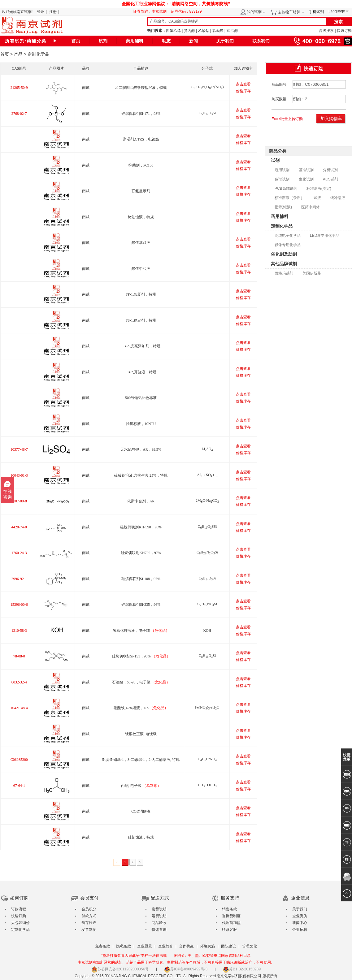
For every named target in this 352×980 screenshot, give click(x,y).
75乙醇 (232, 31)
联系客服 (229, 930)
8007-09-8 (19, 501)
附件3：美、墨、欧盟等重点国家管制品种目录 (213, 956)
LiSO (207, 449)
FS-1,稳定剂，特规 (141, 320)
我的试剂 (254, 12)
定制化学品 (282, 226)
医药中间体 (311, 207)
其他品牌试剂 (284, 264)
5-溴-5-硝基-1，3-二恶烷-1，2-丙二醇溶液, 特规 (141, 760)
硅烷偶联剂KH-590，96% (141, 527)
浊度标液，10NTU (141, 424)
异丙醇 (189, 31)
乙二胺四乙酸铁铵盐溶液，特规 (141, 88)
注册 (53, 12)
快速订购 (344, 31)
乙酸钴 (204, 31)
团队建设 (228, 946)
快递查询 (159, 930)
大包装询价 (20, 923)
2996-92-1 (19, 579)
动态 (166, 41)
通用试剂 (282, 170)
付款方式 (89, 916)
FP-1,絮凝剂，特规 (141, 294)
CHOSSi (207, 527)
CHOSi (207, 113)
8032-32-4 (19, 682)
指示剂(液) (283, 207)
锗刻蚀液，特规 (141, 217)
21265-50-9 (19, 88)
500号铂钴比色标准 (141, 398)
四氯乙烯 (173, 31)
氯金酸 (218, 31)
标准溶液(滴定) (319, 189)
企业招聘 (300, 930)
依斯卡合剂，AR (141, 501)
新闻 (193, 41)
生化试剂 (306, 179)
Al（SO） (207, 475)
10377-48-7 (19, 449)
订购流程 (19, 909)
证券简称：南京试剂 (151, 11)
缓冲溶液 (338, 198)
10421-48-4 (19, 708)
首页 (76, 41)
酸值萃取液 (141, 243)
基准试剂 (306, 170)
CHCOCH (207, 785)
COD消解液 (141, 811)
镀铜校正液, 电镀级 (141, 734)
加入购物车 (331, 119)
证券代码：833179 (186, 11)
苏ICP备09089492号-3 (186, 969)
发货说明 (159, 909)
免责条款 (102, 946)
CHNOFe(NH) (207, 87)
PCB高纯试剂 (286, 189)
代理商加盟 (231, 923)
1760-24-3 (19, 553)
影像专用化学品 (288, 245)
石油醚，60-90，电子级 (141, 682)
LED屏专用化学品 (325, 236)
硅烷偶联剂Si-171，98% (141, 114)
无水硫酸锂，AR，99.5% (141, 449)
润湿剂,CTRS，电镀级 (141, 139)
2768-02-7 (19, 114)
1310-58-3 (19, 631)
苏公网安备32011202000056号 (120, 969)
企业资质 (300, 916)
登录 (41, 12)
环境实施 (207, 946)
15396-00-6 (19, 605)
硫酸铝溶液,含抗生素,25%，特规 (141, 475)
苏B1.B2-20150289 (242, 969)
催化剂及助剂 (284, 254)
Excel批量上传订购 (287, 119)
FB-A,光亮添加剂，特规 (141, 346)
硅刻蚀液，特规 (141, 837)
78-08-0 (19, 656)
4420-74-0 (19, 527)
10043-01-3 (19, 475)
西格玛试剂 (284, 273)
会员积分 (89, 909)
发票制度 (89, 930)
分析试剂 (330, 170)
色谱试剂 (282, 179)
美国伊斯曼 (312, 273)
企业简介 (166, 946)
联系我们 (261, 41)
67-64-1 (19, 786)
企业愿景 (145, 946)
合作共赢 (186, 946)
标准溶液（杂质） (289, 198)
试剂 (103, 41)
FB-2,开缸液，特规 (141, 372)
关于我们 (225, 41)
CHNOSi (207, 552)
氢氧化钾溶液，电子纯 (141, 631)
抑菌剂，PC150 (141, 165)
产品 (18, 54)
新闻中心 (300, 923)
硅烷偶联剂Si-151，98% (141, 656)
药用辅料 (135, 41)
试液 (317, 198)
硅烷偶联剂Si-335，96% (141, 605)
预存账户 (89, 923)
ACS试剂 (330, 179)
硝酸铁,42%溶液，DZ (141, 708)
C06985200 (19, 760)
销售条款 (229, 909)
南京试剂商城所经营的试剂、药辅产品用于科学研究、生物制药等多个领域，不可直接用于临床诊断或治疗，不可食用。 (176, 962)
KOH (207, 631)
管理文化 (250, 946)
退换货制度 (231, 916)
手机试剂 (316, 12)
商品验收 (159, 923)
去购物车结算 (289, 12)
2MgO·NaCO (207, 501)
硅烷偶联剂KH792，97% (141, 553)
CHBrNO (207, 759)
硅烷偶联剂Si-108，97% (141, 579)
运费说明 (159, 916)
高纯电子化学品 (288, 236)
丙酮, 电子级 (141, 786)
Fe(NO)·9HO (207, 707)
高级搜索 (326, 31)
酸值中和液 (141, 269)
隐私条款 (124, 946)
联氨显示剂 (141, 191)
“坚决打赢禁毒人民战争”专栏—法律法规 (134, 956)
